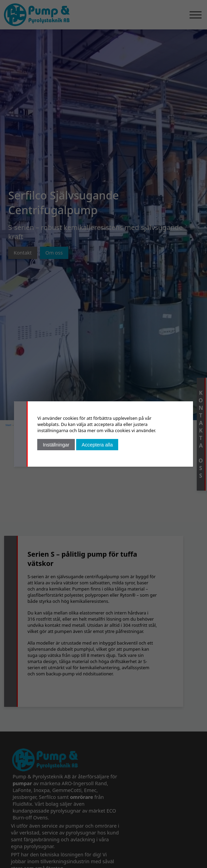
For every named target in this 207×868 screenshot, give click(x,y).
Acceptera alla (97, 445)
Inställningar (56, 445)
